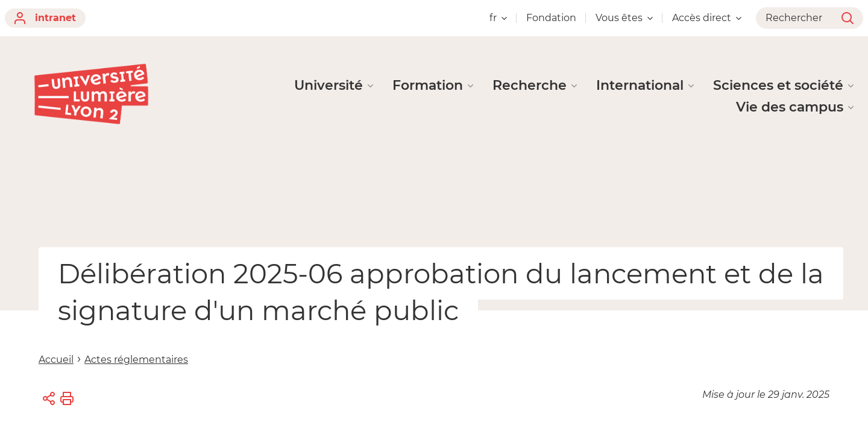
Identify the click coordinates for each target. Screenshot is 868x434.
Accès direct (707, 18)
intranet (45, 18)
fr (498, 18)
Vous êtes (624, 18)
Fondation (551, 18)
